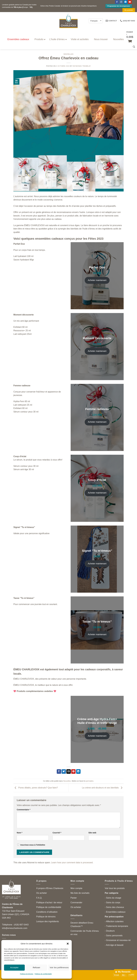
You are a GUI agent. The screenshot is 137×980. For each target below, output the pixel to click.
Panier (74, 898)
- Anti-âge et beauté (114, 945)
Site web (92, 833)
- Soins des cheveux (114, 907)
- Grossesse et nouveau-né (118, 940)
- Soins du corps (113, 903)
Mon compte (76, 888)
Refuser (37, 967)
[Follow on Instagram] (121, 2)
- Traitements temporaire (116, 926)
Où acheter (42, 893)
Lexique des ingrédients (48, 921)
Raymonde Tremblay (82, 66)
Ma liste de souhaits (80, 893)
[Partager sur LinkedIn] (78, 771)
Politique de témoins (27, 974)
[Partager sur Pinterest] (73, 771)
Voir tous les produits (115, 888)
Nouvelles (68, 54)
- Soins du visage (113, 898)
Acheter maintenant (97, 280)
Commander (76, 903)
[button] (68, 944)
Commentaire (24, 810)
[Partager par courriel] (69, 771)
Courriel (57, 833)
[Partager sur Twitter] (64, 771)
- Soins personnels (114, 936)
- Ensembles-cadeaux (115, 912)
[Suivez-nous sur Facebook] (117, 2)
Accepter (14, 967)
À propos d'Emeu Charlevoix (50, 888)
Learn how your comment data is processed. (72, 863)
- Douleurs (110, 931)
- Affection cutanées (114, 921)
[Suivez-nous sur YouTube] (130, 2)
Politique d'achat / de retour (49, 903)
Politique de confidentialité (43, 974)
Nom (20, 833)
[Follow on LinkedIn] (126, 2)
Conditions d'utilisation (47, 912)
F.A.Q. (39, 898)
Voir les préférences (59, 967)
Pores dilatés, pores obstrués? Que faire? (36, 788)
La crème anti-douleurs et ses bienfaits (103, 788)
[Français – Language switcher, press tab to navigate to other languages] (96, 21)
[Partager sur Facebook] (59, 771)
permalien (90, 781)
